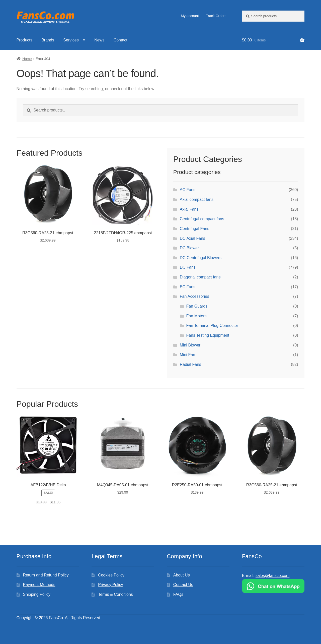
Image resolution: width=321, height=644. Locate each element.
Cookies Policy (111, 575)
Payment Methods (39, 585)
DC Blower (189, 248)
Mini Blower (190, 345)
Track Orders (216, 16)
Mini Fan (187, 355)
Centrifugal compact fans (202, 219)
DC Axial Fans (192, 238)
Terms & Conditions (115, 594)
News (99, 40)
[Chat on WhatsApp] (273, 586)
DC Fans (188, 267)
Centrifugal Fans (194, 229)
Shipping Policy (36, 594)
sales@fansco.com (272, 576)
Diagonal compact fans (200, 277)
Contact (121, 40)
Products (24, 40)
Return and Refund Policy (46, 575)
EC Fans (188, 287)
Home (27, 59)
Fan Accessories (194, 296)
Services (71, 40)
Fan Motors (196, 316)
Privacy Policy (111, 585)
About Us (182, 575)
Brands (48, 40)
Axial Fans (189, 209)
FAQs (178, 594)
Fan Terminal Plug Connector (212, 326)
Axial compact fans (197, 199)
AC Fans (188, 190)
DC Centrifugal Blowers (201, 258)
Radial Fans (190, 364)
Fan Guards (197, 306)
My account (190, 16)
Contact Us (183, 585)
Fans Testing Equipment (208, 335)
